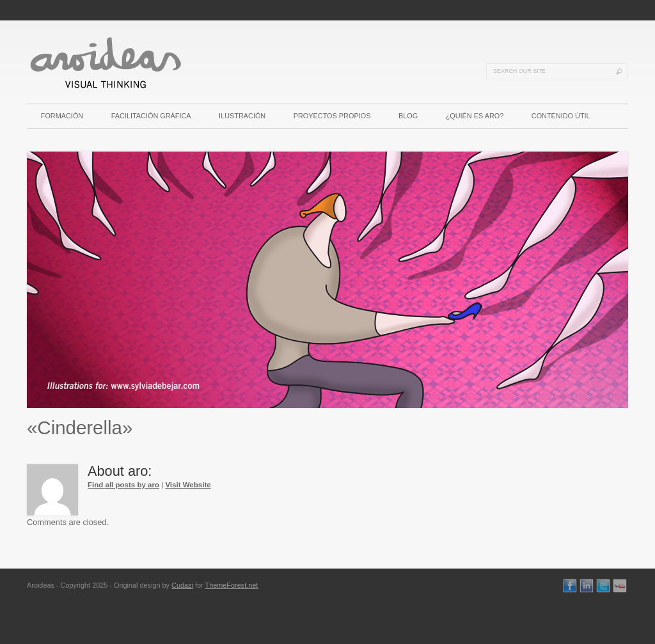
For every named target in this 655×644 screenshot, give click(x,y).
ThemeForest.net (231, 585)
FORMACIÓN (62, 116)
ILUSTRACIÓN (242, 116)
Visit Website (188, 485)
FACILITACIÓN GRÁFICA (151, 116)
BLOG (408, 116)
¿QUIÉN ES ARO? (475, 116)
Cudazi (182, 585)
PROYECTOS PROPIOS (332, 116)
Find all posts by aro (123, 485)
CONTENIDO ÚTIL (561, 116)
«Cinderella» (80, 428)
